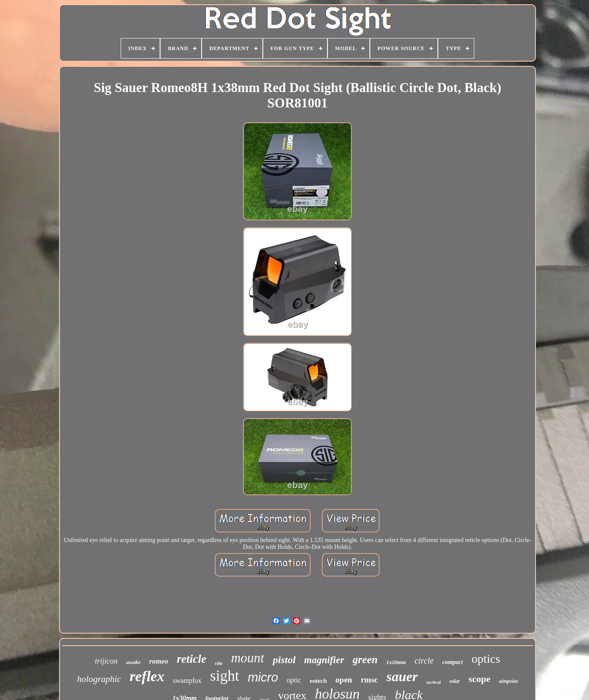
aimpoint (509, 681)
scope (480, 679)
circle (424, 661)
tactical (434, 682)
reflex (147, 676)
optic (294, 680)
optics (486, 659)
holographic (99, 679)
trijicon (106, 661)
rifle (219, 663)
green (365, 660)
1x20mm (396, 662)
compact (452, 662)
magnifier (324, 660)
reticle (192, 659)
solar (455, 681)
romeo (159, 661)
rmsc (369, 680)
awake (134, 662)
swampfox (187, 681)
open (344, 680)
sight (225, 676)
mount (248, 658)
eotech (318, 681)
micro (263, 677)
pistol (284, 660)
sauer (402, 676)
